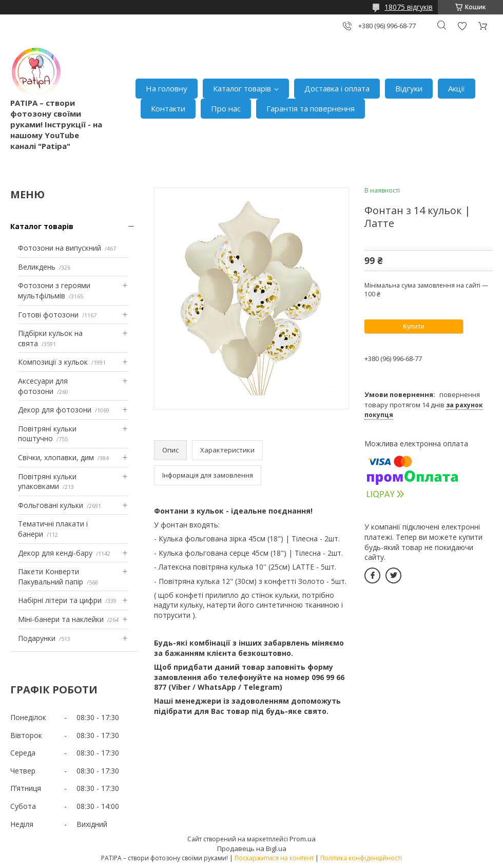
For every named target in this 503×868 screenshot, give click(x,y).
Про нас (226, 108)
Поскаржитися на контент (274, 858)
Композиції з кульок (53, 362)
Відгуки (409, 88)
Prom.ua (303, 839)
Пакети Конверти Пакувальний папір (51, 577)
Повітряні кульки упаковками (47, 482)
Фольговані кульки (51, 505)
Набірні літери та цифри (60, 600)
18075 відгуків (409, 7)
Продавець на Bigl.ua (252, 848)
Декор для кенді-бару (55, 553)
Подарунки (37, 638)
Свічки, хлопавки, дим (56, 457)
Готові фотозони (48, 315)
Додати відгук (462, 26)
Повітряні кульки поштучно (47, 434)
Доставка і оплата (337, 88)
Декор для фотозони (55, 410)
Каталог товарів (242, 88)
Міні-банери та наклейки (61, 619)
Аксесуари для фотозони (43, 386)
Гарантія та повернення (311, 108)
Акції (457, 88)
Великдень (37, 267)
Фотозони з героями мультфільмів (54, 290)
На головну (167, 88)
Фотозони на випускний (60, 248)
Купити (414, 326)
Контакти (168, 108)
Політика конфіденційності (361, 858)
